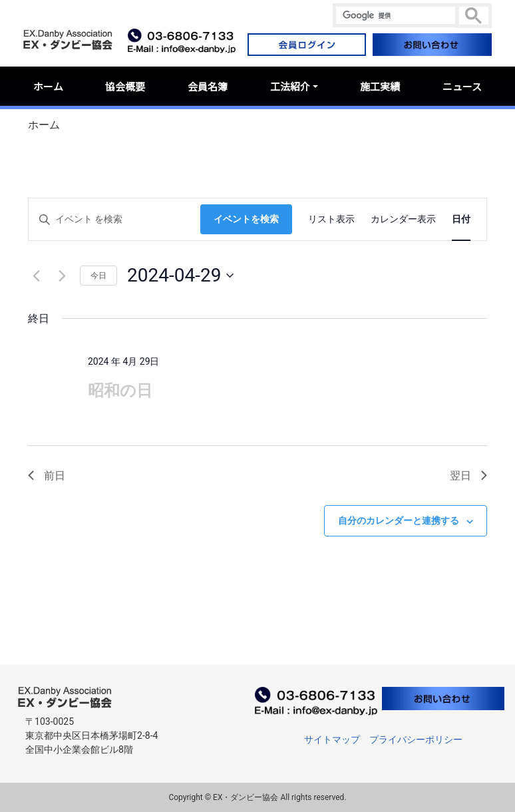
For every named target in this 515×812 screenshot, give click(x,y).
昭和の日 (120, 391)
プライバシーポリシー (416, 739)
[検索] (396, 15)
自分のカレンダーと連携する (399, 520)
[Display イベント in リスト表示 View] (331, 219)
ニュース (462, 86)
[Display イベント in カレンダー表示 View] (403, 219)
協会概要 (125, 86)
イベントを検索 (246, 219)
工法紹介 (290, 86)
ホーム (48, 86)
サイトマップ (332, 739)
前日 (47, 476)
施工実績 (380, 86)
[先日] (36, 276)
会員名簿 (208, 86)
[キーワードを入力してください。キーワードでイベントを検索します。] (114, 219)
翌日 (468, 476)
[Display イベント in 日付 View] (461, 219)
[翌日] (62, 276)
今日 (98, 276)
